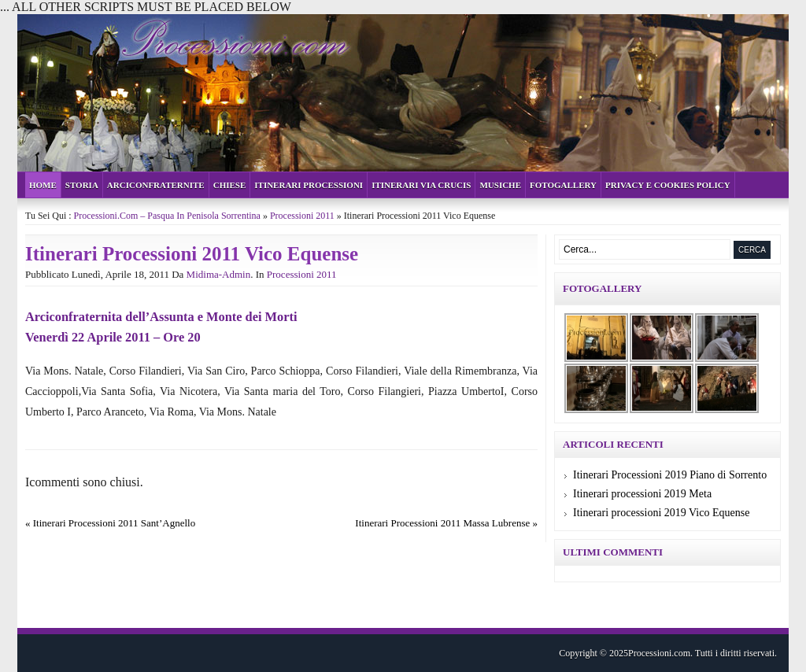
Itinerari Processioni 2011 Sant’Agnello (114, 523)
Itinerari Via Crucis (421, 185)
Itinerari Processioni (309, 185)
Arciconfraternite (156, 185)
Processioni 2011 (302, 216)
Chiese (230, 185)
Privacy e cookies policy (668, 185)
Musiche (500, 185)
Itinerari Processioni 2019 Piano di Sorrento (670, 475)
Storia (82, 185)
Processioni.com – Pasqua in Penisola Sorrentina (167, 216)
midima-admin (219, 274)
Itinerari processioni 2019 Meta (642, 494)
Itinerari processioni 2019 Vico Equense (661, 513)
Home (43, 185)
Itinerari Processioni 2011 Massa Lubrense (442, 523)
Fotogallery (563, 185)
